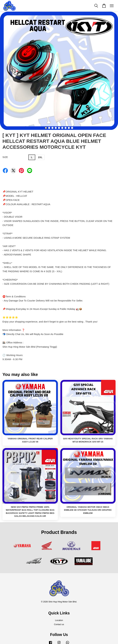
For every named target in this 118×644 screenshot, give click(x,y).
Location (59, 620)
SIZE (5, 157)
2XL (40, 157)
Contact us (59, 624)
